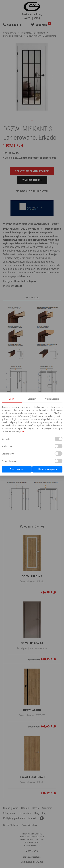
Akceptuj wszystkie (47, 469)
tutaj (22, 431)
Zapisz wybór (17, 469)
